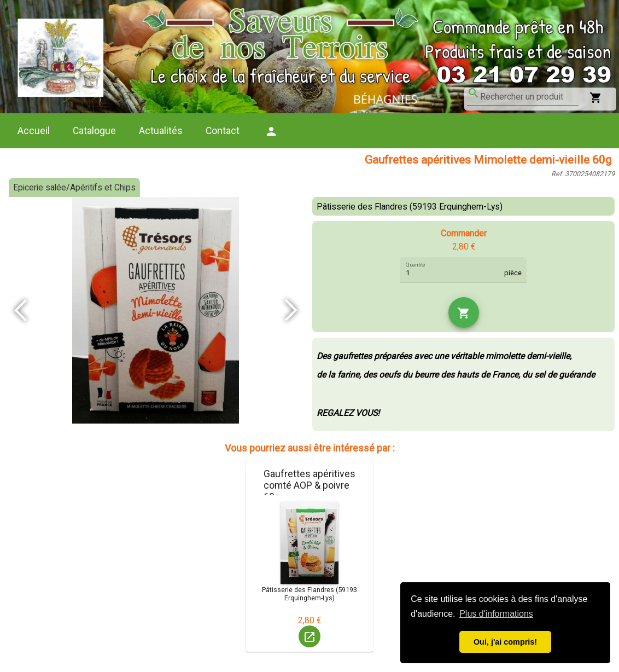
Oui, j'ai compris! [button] (505, 642)
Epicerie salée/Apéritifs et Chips (74, 187)
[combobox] (529, 97)
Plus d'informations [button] (496, 614)
